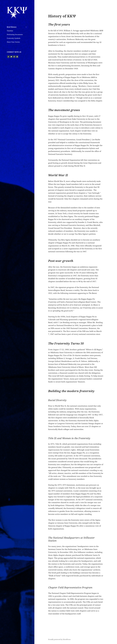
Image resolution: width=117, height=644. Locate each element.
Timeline (10, 31)
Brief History (12, 27)
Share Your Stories (13, 42)
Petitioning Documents (15, 34)
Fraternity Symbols (14, 38)
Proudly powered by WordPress (59, 639)
